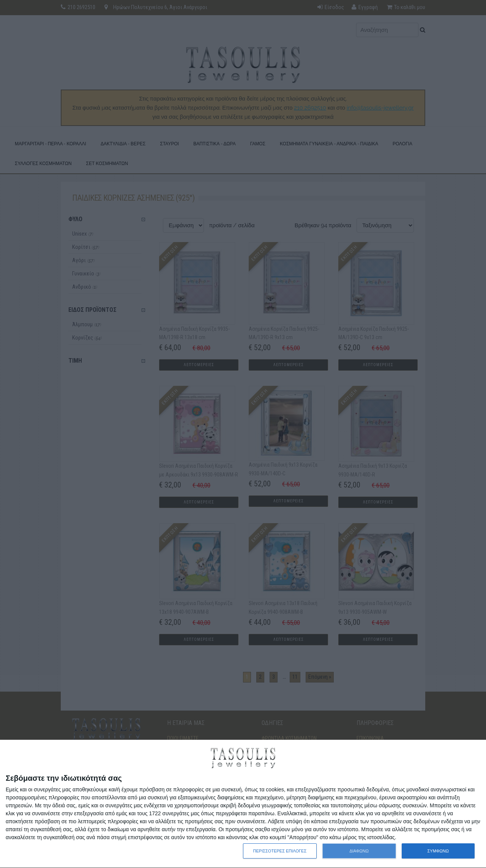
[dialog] (243, 804)
